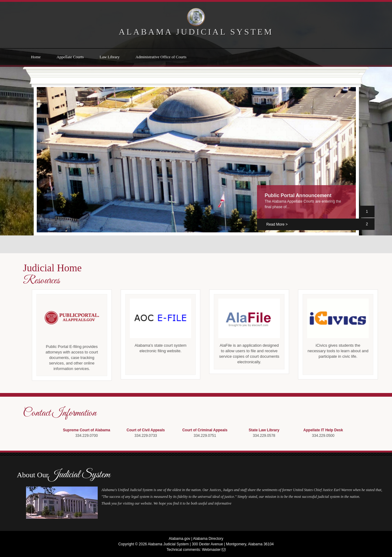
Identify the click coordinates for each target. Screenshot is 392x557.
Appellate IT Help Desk (323, 430)
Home (36, 57)
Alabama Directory (208, 539)
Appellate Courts (70, 57)
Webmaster (211, 550)
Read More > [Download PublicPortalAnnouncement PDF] (277, 224)
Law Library (109, 57)
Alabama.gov (179, 539)
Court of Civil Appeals (146, 430)
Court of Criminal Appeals (205, 430)
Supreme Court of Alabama (87, 430)
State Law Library (264, 430)
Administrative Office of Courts (161, 57)
